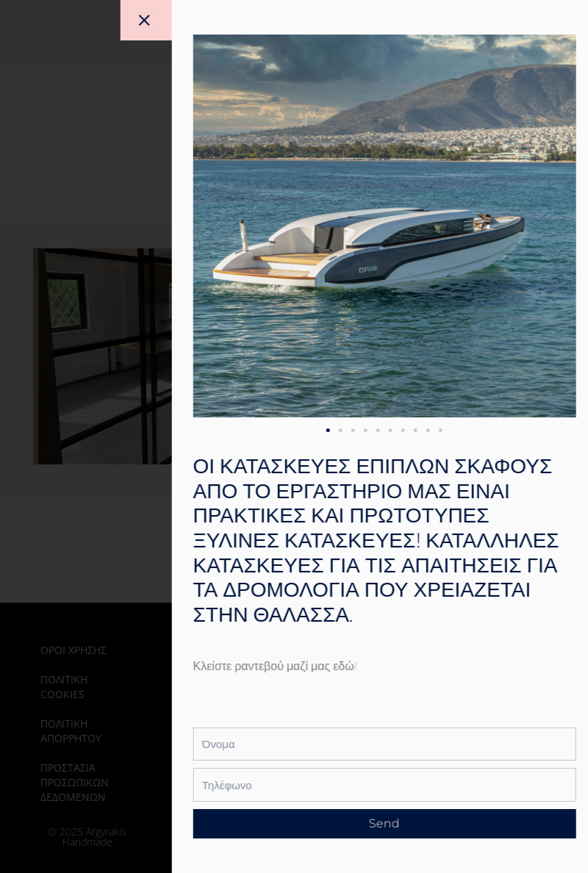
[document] (294, 436)
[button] (384, 430)
